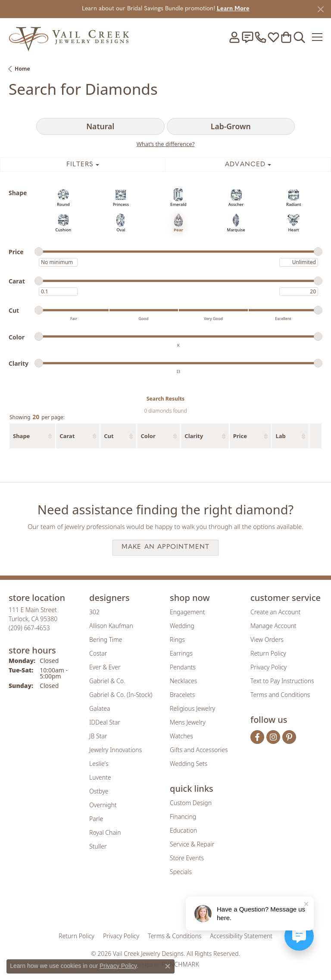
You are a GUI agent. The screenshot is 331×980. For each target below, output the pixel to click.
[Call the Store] (29, 628)
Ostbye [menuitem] (99, 791)
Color (148, 436)
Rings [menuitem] (177, 639)
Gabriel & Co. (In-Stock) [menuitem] (121, 695)
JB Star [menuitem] (98, 736)
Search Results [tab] (165, 399)
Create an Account (275, 612)
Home (22, 69)
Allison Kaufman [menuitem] (111, 626)
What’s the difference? (166, 144)
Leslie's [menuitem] (99, 764)
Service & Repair (192, 844)
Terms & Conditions (175, 936)
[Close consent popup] (168, 966)
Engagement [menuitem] (187, 612)
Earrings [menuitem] (181, 653)
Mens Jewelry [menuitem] (188, 722)
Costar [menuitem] (98, 653)
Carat (67, 436)
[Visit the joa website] (145, 909)
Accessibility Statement (241, 936)
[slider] (39, 252)
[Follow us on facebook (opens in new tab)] (257, 737)
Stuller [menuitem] (98, 846)
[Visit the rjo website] (167, 909)
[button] (234, 37)
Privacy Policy (269, 667)
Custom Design (191, 803)
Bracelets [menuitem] (182, 695)
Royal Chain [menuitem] (105, 832)
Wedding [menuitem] (182, 626)
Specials (181, 872)
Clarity (194, 436)
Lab (280, 436)
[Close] (320, 9)
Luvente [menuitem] (100, 777)
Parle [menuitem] (96, 819)
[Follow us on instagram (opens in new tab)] (273, 737)
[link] (247, 37)
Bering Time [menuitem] (106, 639)
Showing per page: (37, 417)
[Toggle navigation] (317, 37)
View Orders (267, 639)
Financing (183, 817)
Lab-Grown (231, 126)
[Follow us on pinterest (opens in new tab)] (289, 737)
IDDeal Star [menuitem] (105, 722)
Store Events (187, 858)
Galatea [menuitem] (100, 708)
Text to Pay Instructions (282, 681)
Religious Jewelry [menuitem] (192, 708)
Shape (21, 436)
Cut (109, 436)
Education (183, 830)
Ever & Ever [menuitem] (105, 667)
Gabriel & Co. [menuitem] (107, 681)
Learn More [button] (233, 9)
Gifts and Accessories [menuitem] (199, 750)
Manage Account (273, 626)
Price (240, 436)
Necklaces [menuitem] (183, 681)
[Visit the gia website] (118, 909)
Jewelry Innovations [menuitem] (116, 750)
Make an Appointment (166, 547)
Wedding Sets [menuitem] (189, 764)
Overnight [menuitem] (103, 805)
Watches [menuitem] (181, 736)
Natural (100, 126)
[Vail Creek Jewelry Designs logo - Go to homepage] (69, 37)
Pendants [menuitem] (183, 667)
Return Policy (268, 653)
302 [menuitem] (94, 612)
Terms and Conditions (280, 695)
